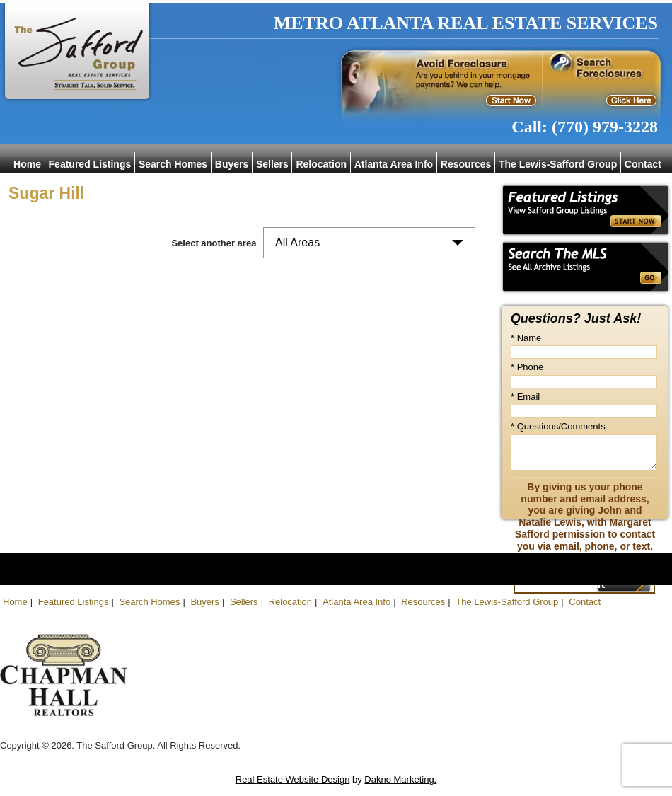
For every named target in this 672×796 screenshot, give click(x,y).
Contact (643, 164)
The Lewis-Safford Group (558, 164)
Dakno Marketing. (400, 779)
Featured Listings (90, 164)
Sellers (272, 164)
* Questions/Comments (558, 426)
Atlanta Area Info (394, 164)
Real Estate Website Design (293, 779)
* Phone (527, 367)
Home (27, 164)
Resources (466, 164)
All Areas (297, 242)
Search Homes (173, 164)
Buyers (232, 164)
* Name (526, 338)
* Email (525, 397)
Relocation (321, 164)
